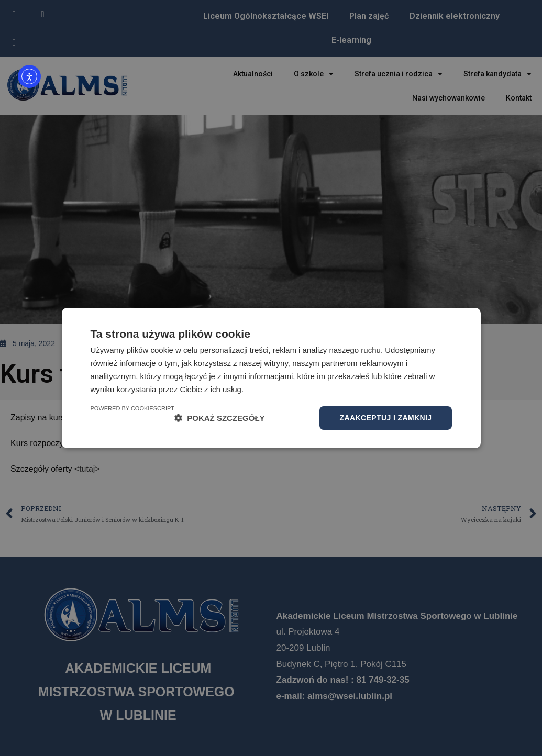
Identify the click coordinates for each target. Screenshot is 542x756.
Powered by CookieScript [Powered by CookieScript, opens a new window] (133, 408)
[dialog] (271, 378)
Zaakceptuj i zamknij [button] (385, 418)
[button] (220, 418)
